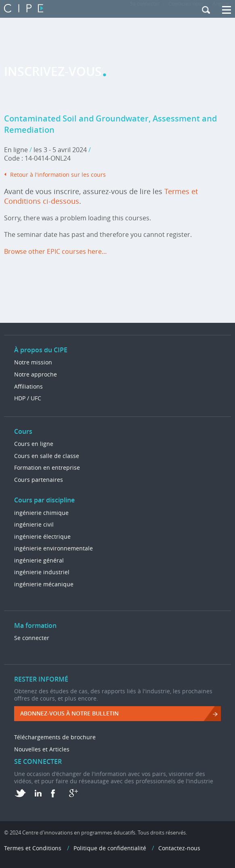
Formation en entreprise (47, 467)
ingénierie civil (34, 524)
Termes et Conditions (33, 848)
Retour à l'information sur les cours (58, 175)
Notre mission (33, 362)
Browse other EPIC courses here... (55, 251)
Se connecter (32, 638)
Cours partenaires (39, 480)
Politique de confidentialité (110, 848)
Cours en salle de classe (47, 456)
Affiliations (28, 386)
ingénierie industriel (42, 572)
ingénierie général (39, 560)
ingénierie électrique (42, 536)
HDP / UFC (28, 398)
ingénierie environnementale (54, 548)
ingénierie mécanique (44, 584)
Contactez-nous (179, 848)
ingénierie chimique (41, 513)
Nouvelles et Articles (42, 749)
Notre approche (36, 374)
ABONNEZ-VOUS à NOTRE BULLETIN (69, 713)
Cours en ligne (34, 444)
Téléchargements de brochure (55, 737)
